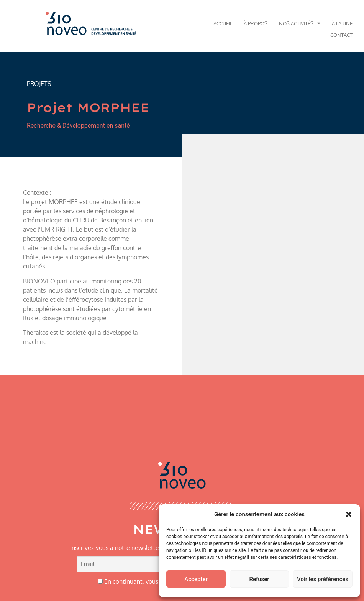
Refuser (259, 579)
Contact (341, 35)
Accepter (196, 579)
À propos (256, 23)
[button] (349, 514)
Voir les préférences (323, 579)
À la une (342, 23)
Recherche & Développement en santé (78, 126)
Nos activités (300, 23)
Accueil (223, 23)
